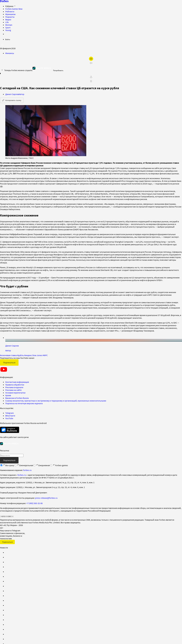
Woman (9, 25)
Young (8, 30)
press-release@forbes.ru (46, 498)
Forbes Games (14, 9)
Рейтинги (10, 11)
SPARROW (6, 516)
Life (7, 22)
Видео (8, 19)
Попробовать (58, 70)
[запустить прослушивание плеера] (91, 63)
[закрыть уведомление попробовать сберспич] (2, 70)
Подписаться (9, 362)
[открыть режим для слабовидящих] (91, 59)
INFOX (11, 516)
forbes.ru (27, 470)
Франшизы (10, 14)
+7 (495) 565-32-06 (34, 503)
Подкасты (10, 17)
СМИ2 (2, 516)
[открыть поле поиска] (2, 45)
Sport (8, 28)
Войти (8, 39)
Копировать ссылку (12, 100)
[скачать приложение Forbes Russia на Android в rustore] (10, 430)
